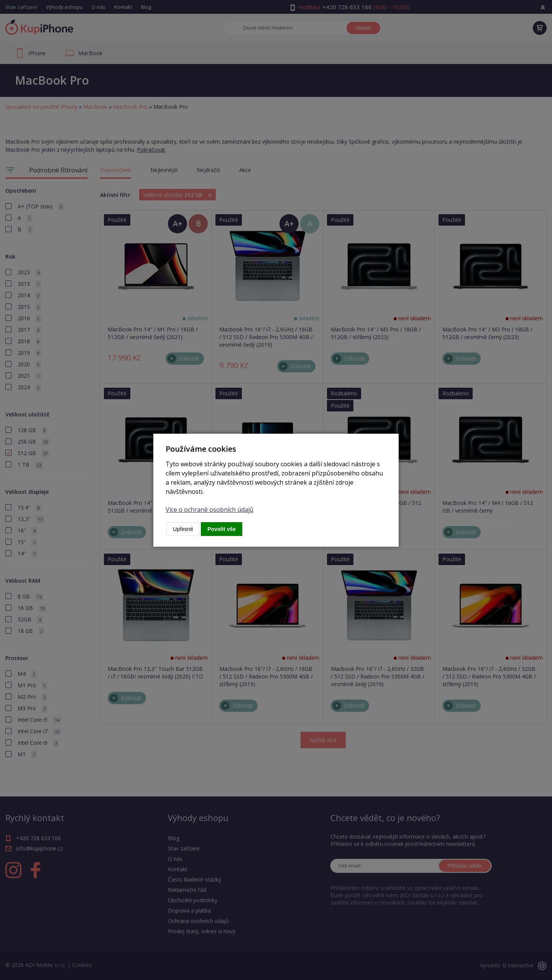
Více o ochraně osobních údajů (209, 510)
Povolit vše (222, 529)
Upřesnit (183, 529)
